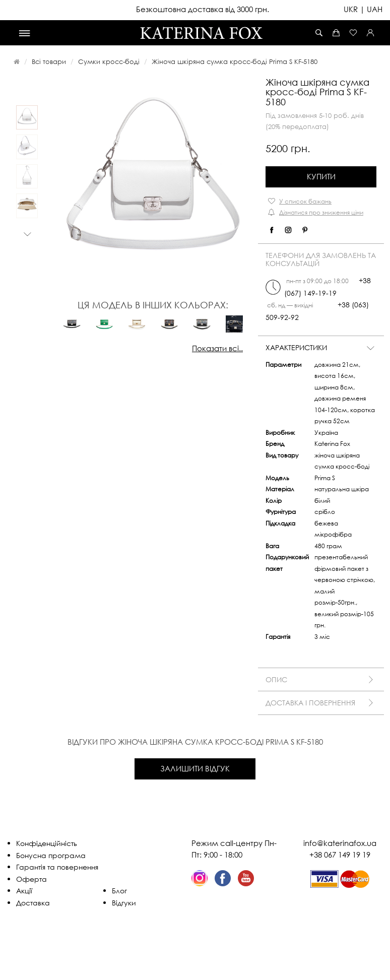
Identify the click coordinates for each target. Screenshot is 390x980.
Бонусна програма (51, 855)
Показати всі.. (217, 348)
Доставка (33, 903)
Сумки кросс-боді (109, 61)
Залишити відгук (195, 768)
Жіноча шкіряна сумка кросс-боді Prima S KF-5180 (235, 61)
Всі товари (49, 61)
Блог (119, 891)
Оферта (31, 879)
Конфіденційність (47, 843)
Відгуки (124, 903)
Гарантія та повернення (57, 867)
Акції (24, 891)
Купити (321, 176)
